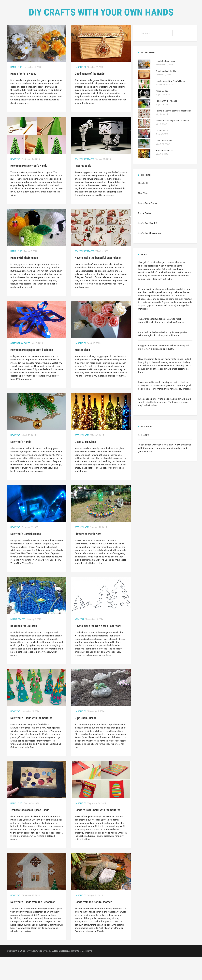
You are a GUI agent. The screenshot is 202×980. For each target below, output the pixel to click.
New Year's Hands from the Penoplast (33, 925)
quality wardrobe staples (160, 406)
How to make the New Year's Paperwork (98, 649)
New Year (15, 183)
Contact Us (113, 33)
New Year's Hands (21, 465)
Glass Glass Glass (85, 465)
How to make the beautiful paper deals (98, 281)
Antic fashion (145, 356)
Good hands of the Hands (90, 97)
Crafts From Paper (84, 183)
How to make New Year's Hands (29, 189)
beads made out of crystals (170, 312)
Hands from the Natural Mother (93, 925)
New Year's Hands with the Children (31, 741)
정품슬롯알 (144, 458)
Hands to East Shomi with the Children (98, 833)
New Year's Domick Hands (26, 557)
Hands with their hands (24, 281)
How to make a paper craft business (32, 373)
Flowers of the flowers (88, 557)
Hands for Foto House (23, 97)
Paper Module (83, 189)
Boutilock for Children (24, 649)
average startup (151, 342)
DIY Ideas (95, 33)
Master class (82, 373)
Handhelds (16, 91)
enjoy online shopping (173, 389)
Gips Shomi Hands (86, 741)
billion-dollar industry (163, 372)
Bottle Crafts (82, 459)
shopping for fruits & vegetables (161, 422)
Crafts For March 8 (148, 247)
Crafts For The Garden (149, 257)
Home (80, 33)
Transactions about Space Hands (30, 833)
